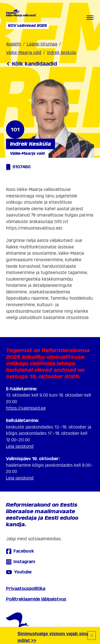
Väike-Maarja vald (24, 53)
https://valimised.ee (26, 408)
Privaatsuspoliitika (26, 589)
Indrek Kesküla (61, 53)
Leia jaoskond (20, 446)
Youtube (19, 572)
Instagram (21, 562)
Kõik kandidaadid (31, 64)
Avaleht (13, 44)
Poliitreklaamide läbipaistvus (36, 599)
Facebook (20, 551)
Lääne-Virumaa (42, 44)
